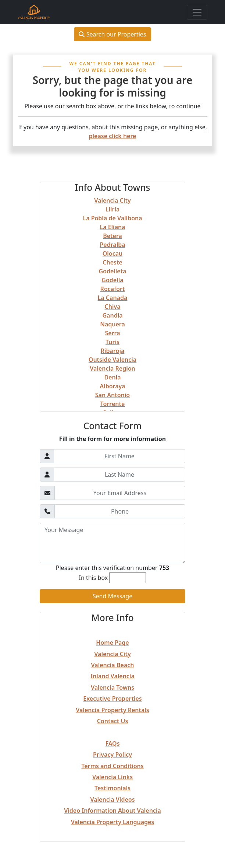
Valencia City (112, 200)
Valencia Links (113, 777)
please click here (113, 136)
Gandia (112, 315)
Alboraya (112, 386)
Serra (112, 333)
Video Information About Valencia (113, 811)
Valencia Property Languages (113, 822)
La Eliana (112, 227)
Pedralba (112, 245)
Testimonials (113, 788)
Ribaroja (113, 351)
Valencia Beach (113, 665)
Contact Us (113, 721)
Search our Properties (112, 34)
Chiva (112, 307)
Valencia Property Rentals (113, 710)
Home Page (112, 643)
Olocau (113, 253)
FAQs (112, 743)
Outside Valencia (113, 360)
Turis (113, 342)
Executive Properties (112, 699)
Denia (112, 377)
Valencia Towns (113, 687)
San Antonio (113, 395)
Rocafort (113, 289)
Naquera (113, 324)
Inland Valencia (113, 676)
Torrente (113, 404)
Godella (112, 280)
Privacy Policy (113, 755)
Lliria (113, 209)
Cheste (113, 262)
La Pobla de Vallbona (112, 218)
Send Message (113, 596)
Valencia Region (113, 368)
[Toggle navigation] (197, 12)
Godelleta (112, 271)
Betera (113, 236)
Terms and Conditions (112, 766)
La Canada (113, 298)
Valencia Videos (112, 799)
